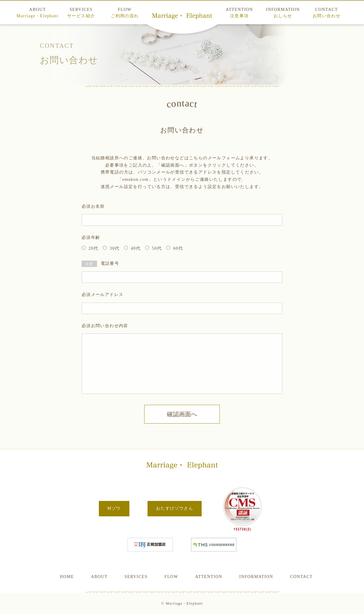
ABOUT (38, 13)
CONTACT (327, 13)
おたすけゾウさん (175, 508)
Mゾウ (114, 508)
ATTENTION (239, 13)
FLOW (125, 13)
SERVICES (81, 13)
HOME (67, 577)
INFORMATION (283, 13)
